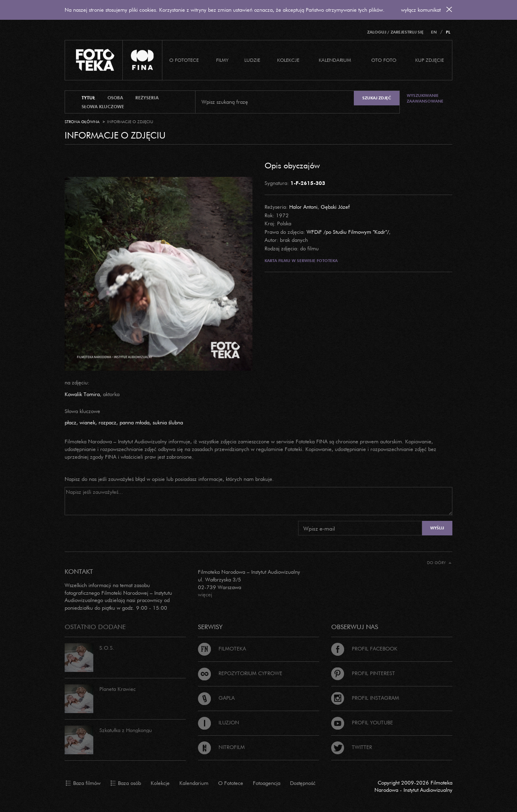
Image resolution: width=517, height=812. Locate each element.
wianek (87, 422)
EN (434, 32)
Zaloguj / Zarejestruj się (395, 32)
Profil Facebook (364, 648)
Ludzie (252, 60)
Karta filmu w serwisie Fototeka (301, 261)
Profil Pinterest (363, 673)
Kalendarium (335, 60)
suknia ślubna (168, 422)
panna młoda (135, 422)
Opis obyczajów (292, 165)
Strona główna (82, 122)
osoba (115, 98)
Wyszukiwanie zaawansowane (425, 98)
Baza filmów (83, 783)
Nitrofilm (221, 747)
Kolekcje (288, 60)
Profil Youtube (362, 722)
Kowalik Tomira (82, 394)
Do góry (439, 563)
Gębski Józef (335, 207)
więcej (205, 594)
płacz (70, 422)
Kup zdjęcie (430, 60)
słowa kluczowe (103, 107)
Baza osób (126, 783)
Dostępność (303, 783)
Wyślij (437, 528)
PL (448, 32)
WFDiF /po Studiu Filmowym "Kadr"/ (348, 232)
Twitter (352, 747)
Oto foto (384, 60)
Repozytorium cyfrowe (240, 673)
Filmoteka (222, 648)
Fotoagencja (267, 783)
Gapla (216, 698)
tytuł (88, 98)
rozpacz (107, 422)
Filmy (222, 60)
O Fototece (184, 60)
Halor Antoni (303, 207)
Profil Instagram (365, 698)
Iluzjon (219, 722)
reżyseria (147, 98)
